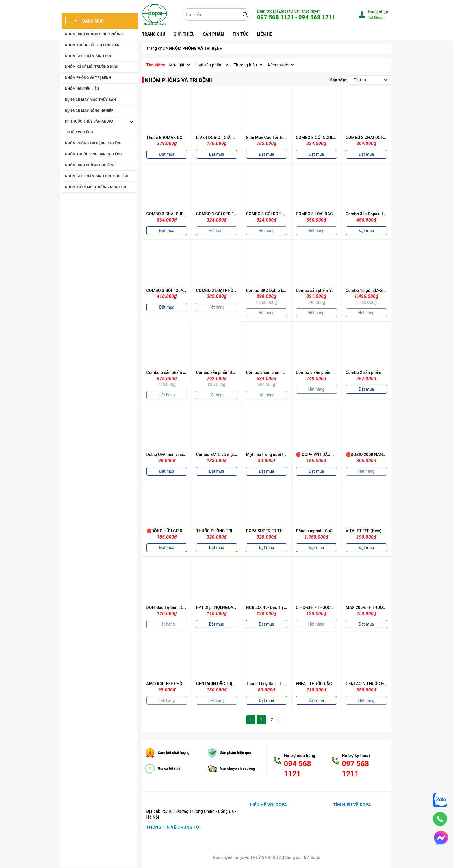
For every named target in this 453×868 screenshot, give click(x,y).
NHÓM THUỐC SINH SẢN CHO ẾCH (93, 154)
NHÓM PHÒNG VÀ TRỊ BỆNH (88, 78)
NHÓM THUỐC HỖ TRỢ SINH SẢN (92, 45)
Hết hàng (217, 231)
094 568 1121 (298, 769)
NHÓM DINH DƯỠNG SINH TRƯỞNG (94, 34)
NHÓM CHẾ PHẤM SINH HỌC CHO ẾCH (97, 176)
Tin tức (241, 34)
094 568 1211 (317, 17)
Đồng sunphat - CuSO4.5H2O (323, 531)
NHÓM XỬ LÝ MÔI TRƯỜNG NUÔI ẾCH (96, 187)
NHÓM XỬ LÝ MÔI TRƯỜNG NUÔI (92, 67)
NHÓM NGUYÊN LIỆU (82, 89)
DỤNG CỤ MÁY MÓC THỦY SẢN (90, 100)
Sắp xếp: (338, 80)
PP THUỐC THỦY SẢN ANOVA (89, 121)
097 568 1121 (276, 17)
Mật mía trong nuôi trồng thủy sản (277, 455)
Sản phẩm (213, 34)
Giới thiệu (184, 34)
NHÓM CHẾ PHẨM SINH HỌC (89, 56)
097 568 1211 (355, 769)
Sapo (316, 858)
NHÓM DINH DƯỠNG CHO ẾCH (90, 165)
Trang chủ (154, 34)
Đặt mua (167, 154)
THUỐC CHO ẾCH (79, 132)
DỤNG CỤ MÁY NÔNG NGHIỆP (89, 111)
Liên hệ (264, 34)
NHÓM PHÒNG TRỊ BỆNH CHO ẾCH (93, 143)
